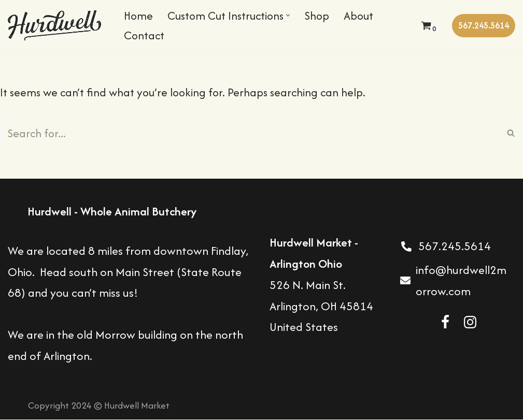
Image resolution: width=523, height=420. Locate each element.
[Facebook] (445, 323)
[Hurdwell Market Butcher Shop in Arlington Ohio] (57, 25)
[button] (295, 15)
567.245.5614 (484, 25)
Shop (324, 16)
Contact (145, 36)
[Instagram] (470, 323)
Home (139, 16)
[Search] (250, 133)
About (367, 16)
